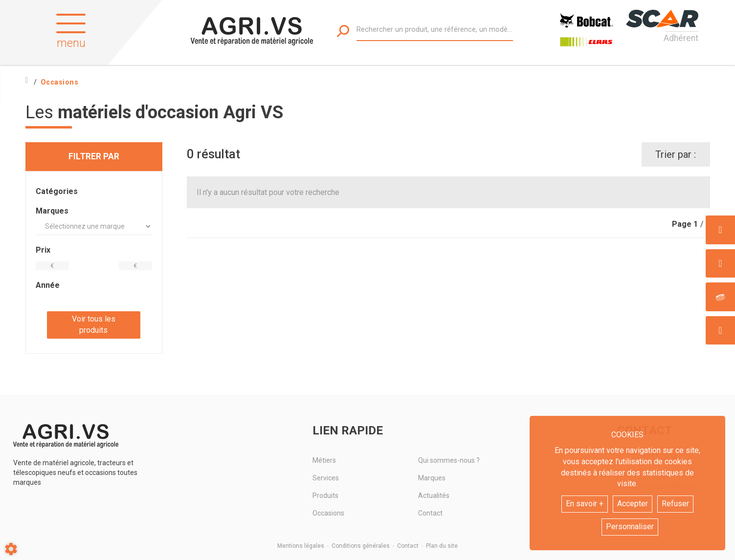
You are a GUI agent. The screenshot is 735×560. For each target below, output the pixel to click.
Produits (325, 495)
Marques (432, 478)
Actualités (434, 495)
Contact (430, 513)
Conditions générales (361, 546)
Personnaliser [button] (630, 527)
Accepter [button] (633, 504)
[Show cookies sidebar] (11, 549)
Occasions (328, 513)
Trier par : (676, 154)
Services (326, 478)
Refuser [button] (675, 504)
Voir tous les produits (94, 324)
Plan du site (442, 546)
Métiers (324, 460)
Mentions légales (301, 546)
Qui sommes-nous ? (449, 460)
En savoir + (585, 504)
